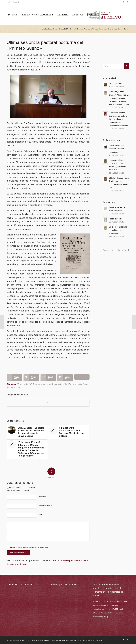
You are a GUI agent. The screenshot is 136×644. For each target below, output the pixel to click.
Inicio (9, 2)
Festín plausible (116, 219)
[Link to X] (127, 2)
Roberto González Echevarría (65, 384)
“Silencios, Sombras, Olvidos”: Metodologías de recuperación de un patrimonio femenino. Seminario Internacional (119, 98)
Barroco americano (42, 384)
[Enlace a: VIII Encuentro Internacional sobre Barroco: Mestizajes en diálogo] (69, 432)
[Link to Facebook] (123, 2)
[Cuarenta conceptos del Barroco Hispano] (2, 322)
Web (41, 515)
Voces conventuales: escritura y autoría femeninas (118, 149)
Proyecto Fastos (116, 84)
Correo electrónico (46, 506)
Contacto (16, 2)
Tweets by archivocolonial (116, 250)
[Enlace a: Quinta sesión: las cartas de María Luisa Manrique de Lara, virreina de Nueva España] (27, 432)
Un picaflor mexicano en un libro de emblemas (118, 230)
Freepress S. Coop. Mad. (94, 640)
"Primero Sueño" (25, 384)
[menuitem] (9, 2)
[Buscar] (102, 15)
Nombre (42, 497)
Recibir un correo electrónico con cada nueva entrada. (29, 547)
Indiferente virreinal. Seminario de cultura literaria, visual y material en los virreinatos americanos (119, 119)
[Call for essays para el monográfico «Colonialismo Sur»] (134, 322)
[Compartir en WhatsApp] (48, 403)
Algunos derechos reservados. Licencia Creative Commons (49, 640)
